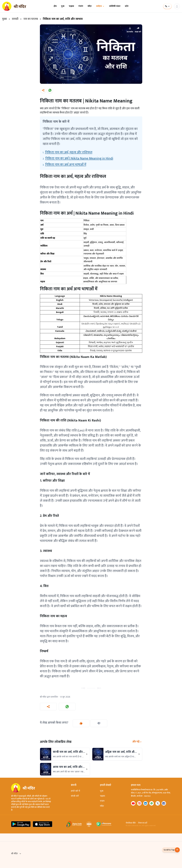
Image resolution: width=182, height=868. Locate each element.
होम (55, 6)
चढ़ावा (71, 6)
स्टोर (127, 6)
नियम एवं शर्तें (143, 823)
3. (64, 165)
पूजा (63, 6)
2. (78, 158)
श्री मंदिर (16, 854)
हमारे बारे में (75, 791)
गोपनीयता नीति (131, 823)
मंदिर (90, 6)
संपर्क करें (75, 796)
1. (68, 152)
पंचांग (81, 6)
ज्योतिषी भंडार (115, 6)
